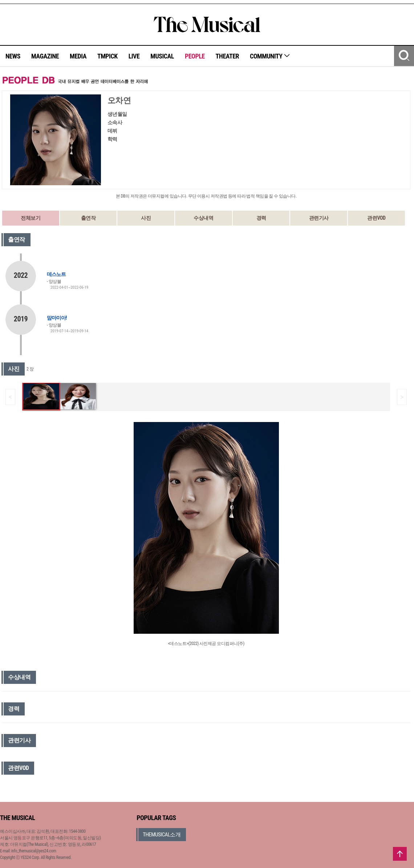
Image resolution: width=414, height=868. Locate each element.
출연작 (88, 218)
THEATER (227, 56)
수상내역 (203, 218)
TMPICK (107, 56)
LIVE (134, 56)
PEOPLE (195, 56)
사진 (146, 218)
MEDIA (78, 56)
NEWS (13, 56)
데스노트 (56, 274)
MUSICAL (162, 56)
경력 (261, 218)
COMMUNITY (270, 56)
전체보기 (31, 218)
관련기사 (319, 218)
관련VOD (376, 218)
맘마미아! (57, 318)
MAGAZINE (45, 56)
